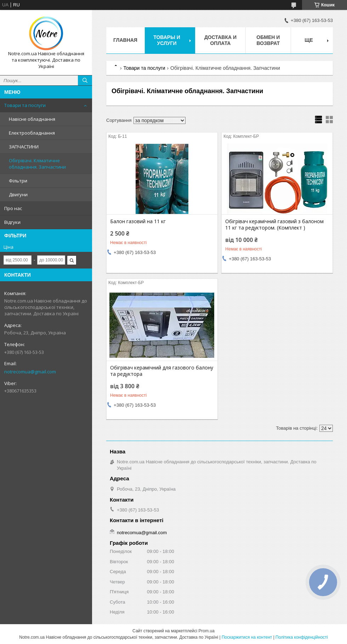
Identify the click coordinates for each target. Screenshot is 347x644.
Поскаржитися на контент (247, 637)
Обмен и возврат (268, 40)
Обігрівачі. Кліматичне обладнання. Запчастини (37, 164)
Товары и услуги (167, 40)
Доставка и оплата (220, 40)
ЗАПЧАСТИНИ (24, 147)
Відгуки (12, 222)
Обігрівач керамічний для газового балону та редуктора (162, 371)
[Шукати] (85, 80)
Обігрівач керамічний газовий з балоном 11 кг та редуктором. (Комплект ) (274, 225)
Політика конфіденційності (302, 637)
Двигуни (18, 194)
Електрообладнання (32, 133)
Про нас (13, 208)
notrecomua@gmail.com (30, 372)
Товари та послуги (25, 105)
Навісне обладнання (32, 119)
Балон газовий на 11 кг (138, 221)
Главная (125, 40)
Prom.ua (207, 631)
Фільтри (18, 181)
